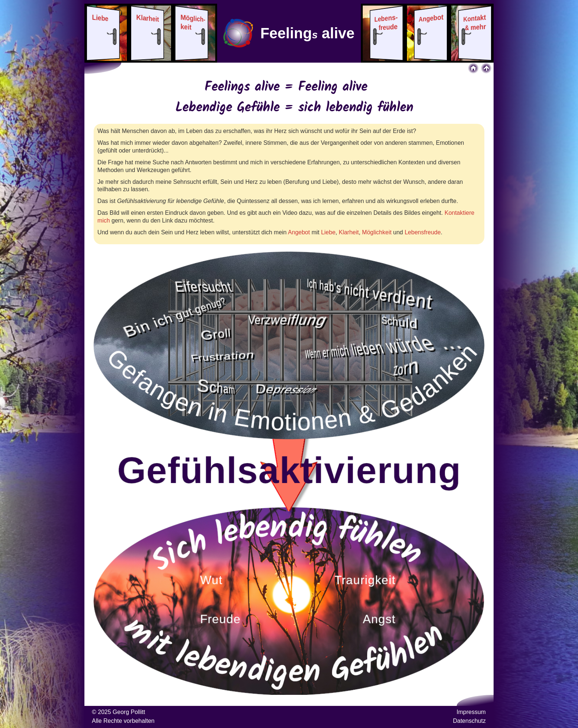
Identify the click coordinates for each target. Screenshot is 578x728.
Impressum (471, 712)
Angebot (299, 232)
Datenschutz (469, 721)
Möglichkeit (377, 232)
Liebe (328, 232)
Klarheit (349, 232)
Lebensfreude (423, 232)
